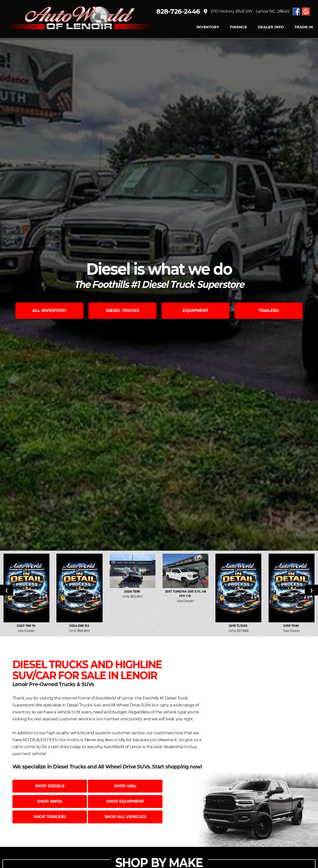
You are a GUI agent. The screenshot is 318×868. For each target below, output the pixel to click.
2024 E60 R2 (79, 626)
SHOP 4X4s (125, 786)
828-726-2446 (178, 11)
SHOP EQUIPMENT (125, 801)
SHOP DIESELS (50, 786)
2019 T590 (291, 626)
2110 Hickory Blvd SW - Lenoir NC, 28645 (246, 11)
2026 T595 (132, 591)
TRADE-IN (304, 27)
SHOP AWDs (50, 801)
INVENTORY (208, 27)
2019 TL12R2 (239, 626)
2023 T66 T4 (26, 626)
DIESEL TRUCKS (122, 311)
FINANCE (238, 27)
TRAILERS (269, 311)
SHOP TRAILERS (50, 817)
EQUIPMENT (196, 311)
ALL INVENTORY (49, 311)
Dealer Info (271, 27)
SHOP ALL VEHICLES (125, 817)
